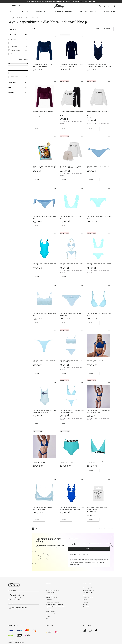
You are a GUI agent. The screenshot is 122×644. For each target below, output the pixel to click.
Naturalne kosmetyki (89, 590)
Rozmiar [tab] (11, 93)
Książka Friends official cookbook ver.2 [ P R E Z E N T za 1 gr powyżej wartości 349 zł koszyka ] (45, 167)
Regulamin (49, 600)
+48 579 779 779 (16, 595)
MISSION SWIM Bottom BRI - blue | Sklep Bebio (98, 167)
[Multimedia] (18, 47)
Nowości (85, 604)
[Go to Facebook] (84, 631)
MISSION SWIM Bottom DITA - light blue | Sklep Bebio (71, 314)
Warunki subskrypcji (51, 597)
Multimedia (86, 595)
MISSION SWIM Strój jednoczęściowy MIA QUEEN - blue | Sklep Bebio (44, 411)
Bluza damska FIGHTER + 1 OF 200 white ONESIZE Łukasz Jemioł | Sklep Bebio (98, 112)
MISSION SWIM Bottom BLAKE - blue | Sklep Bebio (45, 217)
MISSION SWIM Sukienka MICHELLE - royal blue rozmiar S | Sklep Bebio (71, 66)
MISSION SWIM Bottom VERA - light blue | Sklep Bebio (44, 361)
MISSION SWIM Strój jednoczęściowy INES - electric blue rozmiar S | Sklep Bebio (72, 508)
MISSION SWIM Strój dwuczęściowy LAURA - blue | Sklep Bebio (72, 264)
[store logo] (60, 6)
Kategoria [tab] (14, 34)
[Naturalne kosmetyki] (18, 44)
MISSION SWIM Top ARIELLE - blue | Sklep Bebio (71, 217)
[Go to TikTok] (96, 631)
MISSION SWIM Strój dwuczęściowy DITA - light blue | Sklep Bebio (72, 361)
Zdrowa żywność (88, 588)
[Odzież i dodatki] (18, 51)
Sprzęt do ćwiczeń (88, 593)
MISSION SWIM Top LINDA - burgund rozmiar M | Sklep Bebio (43, 112)
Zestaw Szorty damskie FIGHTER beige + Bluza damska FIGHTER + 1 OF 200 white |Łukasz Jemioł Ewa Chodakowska (71, 167)
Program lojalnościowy (52, 588)
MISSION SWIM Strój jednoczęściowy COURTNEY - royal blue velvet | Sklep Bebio (99, 66)
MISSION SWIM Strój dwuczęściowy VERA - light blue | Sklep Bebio (72, 411)
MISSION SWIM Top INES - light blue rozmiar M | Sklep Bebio (99, 462)
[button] (109, 6)
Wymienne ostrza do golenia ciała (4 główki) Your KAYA (98, 508)
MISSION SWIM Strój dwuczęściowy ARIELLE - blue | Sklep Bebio (99, 264)
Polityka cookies (50, 611)
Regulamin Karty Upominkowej (54, 604)
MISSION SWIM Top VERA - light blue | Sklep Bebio (99, 314)
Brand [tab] (11, 88)
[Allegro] (18, 54)
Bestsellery (86, 607)
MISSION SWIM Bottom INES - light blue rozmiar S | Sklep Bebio (71, 462)
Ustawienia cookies (51, 614)
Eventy (85, 600)
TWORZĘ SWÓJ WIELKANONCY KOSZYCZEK (84, 2)
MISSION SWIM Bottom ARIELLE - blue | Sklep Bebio (99, 217)
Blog (47, 619)
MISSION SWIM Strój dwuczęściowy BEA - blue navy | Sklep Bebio (98, 411)
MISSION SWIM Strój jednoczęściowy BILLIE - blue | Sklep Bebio (45, 264)
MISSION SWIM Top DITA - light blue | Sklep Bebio (45, 314)
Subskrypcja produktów (52, 590)
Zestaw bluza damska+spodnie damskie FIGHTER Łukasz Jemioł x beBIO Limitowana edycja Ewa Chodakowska (72, 112)
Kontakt (48, 616)
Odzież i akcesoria (88, 597)
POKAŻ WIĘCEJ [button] (74, 564)
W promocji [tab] (12, 83)
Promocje (86, 602)
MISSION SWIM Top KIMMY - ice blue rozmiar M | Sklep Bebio (43, 508)
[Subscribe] (89, 549)
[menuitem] (10, 11)
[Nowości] (18, 40)
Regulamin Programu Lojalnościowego (56, 607)
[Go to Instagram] (90, 631)
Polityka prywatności (51, 609)
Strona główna (12, 18)
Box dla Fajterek (50, 593)
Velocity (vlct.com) (20, 643)
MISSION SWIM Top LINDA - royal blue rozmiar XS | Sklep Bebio (43, 66)
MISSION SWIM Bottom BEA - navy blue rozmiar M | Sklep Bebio (44, 462)
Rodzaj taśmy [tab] (15, 68)
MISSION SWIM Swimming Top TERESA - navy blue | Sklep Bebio (98, 361)
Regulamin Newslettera (52, 602)
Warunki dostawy (50, 595)
